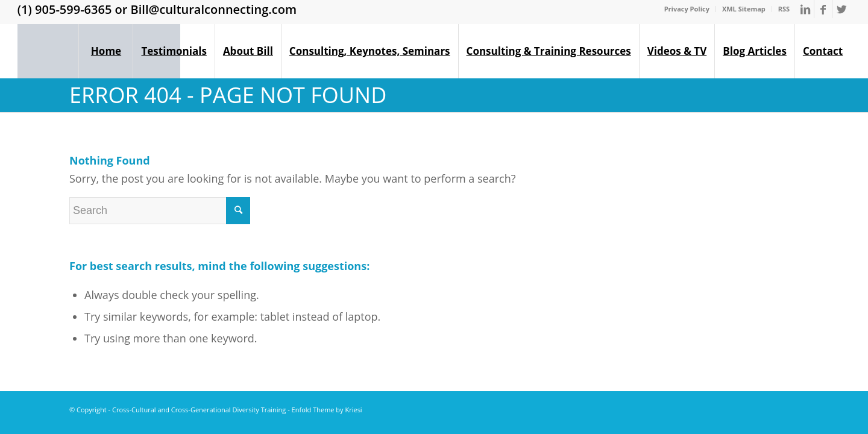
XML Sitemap (744, 9)
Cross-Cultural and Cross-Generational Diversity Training (199, 410)
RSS (784, 9)
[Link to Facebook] (823, 9)
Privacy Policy (687, 9)
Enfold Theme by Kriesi (327, 410)
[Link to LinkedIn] (805, 9)
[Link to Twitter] (841, 9)
